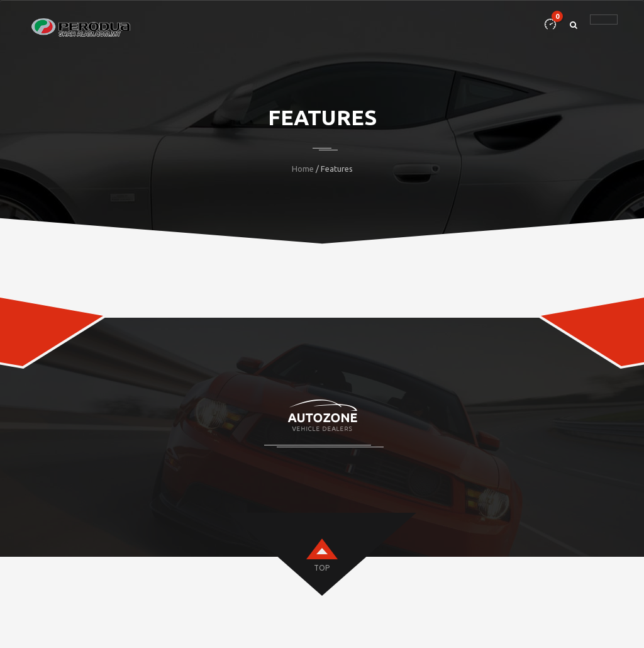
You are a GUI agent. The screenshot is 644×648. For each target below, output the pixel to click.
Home (303, 169)
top (322, 568)
